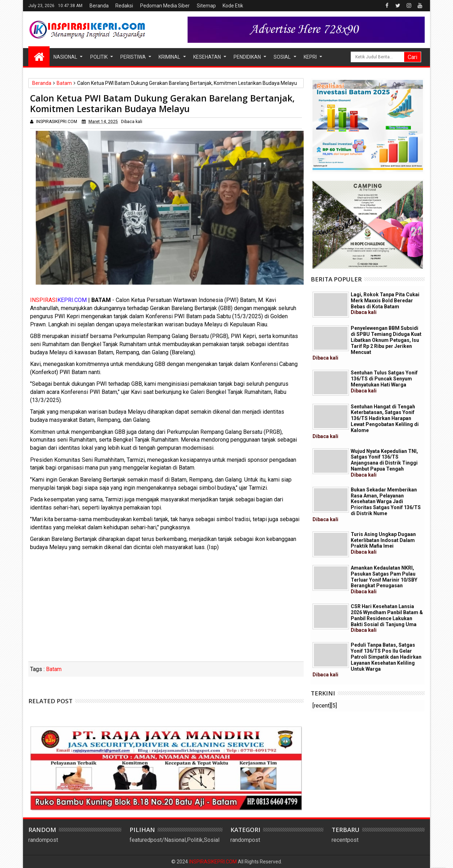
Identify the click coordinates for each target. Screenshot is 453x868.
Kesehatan (207, 57)
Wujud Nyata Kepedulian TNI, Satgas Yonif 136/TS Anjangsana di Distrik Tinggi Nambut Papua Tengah (384, 463)
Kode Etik (233, 6)
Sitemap (206, 6)
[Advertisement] (166, 608)
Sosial (282, 57)
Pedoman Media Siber (165, 6)
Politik (99, 57)
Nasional (65, 57)
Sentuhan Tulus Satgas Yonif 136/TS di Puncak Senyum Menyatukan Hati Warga (384, 381)
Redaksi (124, 6)
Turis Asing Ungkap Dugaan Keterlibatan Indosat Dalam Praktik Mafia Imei (383, 543)
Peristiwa (133, 57)
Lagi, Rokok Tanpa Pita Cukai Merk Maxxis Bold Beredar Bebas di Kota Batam (385, 303)
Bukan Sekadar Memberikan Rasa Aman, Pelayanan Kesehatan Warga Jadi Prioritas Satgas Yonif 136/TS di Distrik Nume (367, 505)
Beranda (99, 6)
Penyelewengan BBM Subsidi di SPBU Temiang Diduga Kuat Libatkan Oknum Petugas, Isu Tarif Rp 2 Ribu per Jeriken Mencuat (367, 343)
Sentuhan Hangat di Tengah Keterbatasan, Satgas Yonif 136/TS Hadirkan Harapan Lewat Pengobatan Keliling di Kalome (366, 421)
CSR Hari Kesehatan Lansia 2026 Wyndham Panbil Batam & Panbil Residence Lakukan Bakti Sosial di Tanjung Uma (387, 618)
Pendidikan (247, 57)
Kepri (310, 57)
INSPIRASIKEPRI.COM (213, 862)
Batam (54, 669)
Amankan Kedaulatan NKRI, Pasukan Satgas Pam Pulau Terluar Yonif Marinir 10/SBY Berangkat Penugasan (384, 580)
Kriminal (169, 57)
